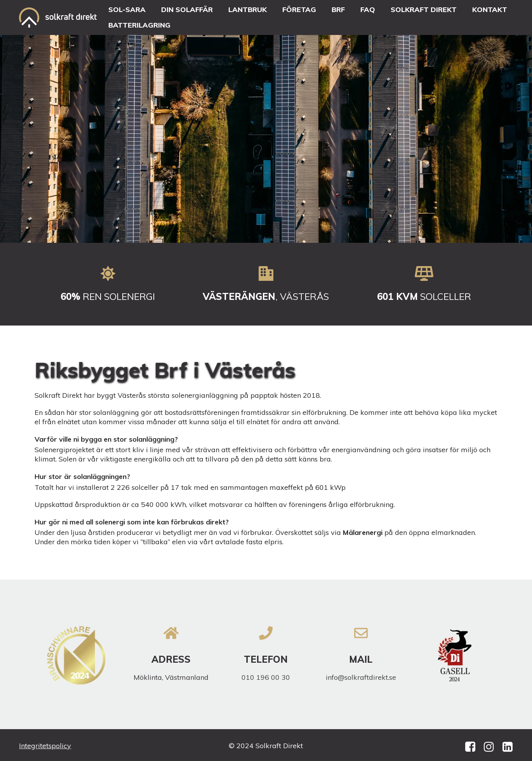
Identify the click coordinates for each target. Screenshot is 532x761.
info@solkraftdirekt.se (361, 677)
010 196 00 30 (266, 677)
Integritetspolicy (45, 746)
